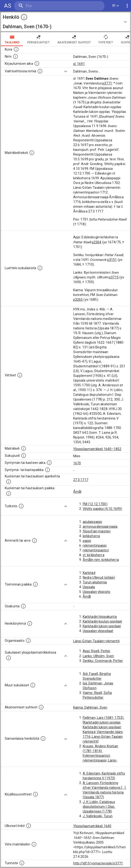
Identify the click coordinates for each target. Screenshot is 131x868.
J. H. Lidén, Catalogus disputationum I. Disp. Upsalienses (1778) (99, 807)
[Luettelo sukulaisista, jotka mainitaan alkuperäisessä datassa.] (40, 268)
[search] (43, 6)
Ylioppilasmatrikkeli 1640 (92, 826)
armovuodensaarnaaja (100, 526)
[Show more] (66, 71)
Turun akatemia (95, 582)
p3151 (112, 260)
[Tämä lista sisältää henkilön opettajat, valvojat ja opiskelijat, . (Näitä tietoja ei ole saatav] (41, 707)
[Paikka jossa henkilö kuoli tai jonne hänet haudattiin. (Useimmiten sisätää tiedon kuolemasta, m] (9, 494)
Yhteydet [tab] (106, 39)
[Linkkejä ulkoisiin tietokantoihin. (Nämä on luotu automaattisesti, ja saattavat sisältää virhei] (29, 826)
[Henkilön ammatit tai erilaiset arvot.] (34, 540)
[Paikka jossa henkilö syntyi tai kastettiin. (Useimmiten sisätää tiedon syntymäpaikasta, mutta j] (48, 470)
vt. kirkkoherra (94, 555)
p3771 (107, 83)
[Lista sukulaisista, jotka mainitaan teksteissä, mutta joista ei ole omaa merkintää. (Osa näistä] (33, 685)
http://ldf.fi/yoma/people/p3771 (98, 863)
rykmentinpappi (95, 545)
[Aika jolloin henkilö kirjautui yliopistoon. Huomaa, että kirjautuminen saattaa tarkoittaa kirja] (37, 64)
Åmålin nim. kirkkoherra (101, 560)
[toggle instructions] (24, 17)
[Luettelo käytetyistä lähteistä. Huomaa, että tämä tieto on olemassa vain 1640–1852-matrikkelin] (20, 375)
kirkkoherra (91, 536)
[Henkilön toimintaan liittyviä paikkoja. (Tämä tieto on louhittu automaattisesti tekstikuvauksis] (35, 584)
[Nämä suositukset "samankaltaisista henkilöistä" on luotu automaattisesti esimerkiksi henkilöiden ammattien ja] (43, 739)
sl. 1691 (79, 64)
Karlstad (89, 573)
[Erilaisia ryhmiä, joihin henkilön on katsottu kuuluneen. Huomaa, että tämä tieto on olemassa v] (30, 623)
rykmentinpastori (96, 550)
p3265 (78, 300)
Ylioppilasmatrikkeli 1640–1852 (97, 449)
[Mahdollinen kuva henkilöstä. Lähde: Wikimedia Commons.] (16, 49)
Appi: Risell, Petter (97, 651)
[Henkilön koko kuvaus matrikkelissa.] (32, 153)
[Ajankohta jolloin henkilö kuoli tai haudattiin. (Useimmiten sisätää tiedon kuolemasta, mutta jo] (9, 482)
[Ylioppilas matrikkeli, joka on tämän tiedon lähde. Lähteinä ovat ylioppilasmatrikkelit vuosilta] (24, 448)
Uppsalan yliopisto (97, 592)
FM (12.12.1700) (95, 504)
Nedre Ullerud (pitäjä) (99, 577)
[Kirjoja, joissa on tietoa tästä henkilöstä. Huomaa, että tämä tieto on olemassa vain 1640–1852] (35, 794)
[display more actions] (127, 6)
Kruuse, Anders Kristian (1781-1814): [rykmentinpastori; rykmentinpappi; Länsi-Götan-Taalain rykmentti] (102, 756)
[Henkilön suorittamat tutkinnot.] (21, 506)
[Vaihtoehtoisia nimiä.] (40, 71)
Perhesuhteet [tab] (39, 39)
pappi (87, 541)
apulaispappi (92, 522)
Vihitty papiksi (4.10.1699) (102, 509)
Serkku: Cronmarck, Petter (103, 661)
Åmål (77, 492)
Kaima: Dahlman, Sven (90, 707)
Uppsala (89, 587)
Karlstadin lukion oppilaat (102, 626)
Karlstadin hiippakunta (100, 617)
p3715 (114, 277)
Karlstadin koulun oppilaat (102, 621)
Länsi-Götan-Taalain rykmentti (96, 641)
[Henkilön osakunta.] (23, 606)
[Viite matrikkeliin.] (34, 844)
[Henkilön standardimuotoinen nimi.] (15, 56)
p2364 (97, 242)
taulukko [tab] (12, 39)
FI (116, 6)
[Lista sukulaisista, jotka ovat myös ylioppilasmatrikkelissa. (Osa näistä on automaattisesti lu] (9, 658)
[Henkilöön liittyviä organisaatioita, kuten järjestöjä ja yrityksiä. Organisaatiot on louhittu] (28, 641)
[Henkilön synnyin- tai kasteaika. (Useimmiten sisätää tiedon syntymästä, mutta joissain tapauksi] (49, 463)
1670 (77, 463)
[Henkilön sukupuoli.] (24, 456)
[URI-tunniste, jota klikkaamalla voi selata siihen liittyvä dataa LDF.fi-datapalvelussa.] (22, 863)
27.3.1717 (81, 480)
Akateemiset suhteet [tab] (74, 39)
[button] (65, 22)
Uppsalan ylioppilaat (98, 631)
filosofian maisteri (97, 531)
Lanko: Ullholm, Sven (98, 656)
